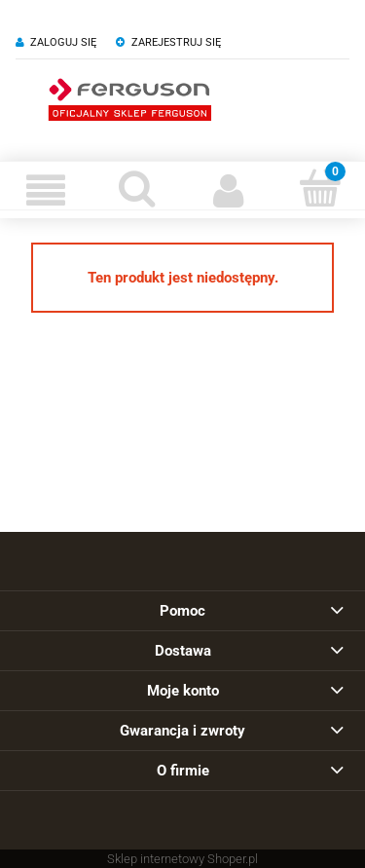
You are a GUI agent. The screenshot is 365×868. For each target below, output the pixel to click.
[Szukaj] (137, 188)
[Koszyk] (319, 188)
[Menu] (46, 190)
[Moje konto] (229, 190)
